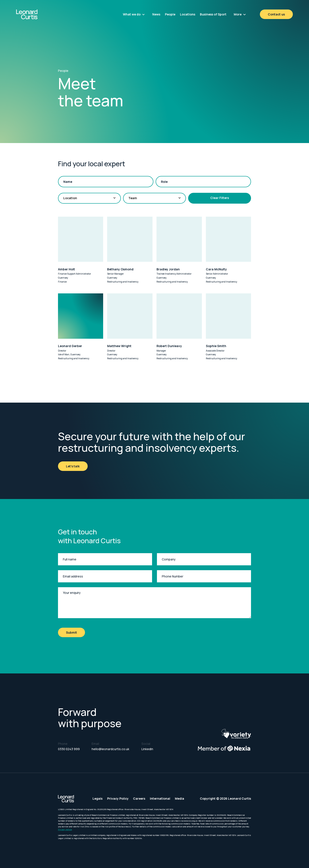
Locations (188, 14)
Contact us (276, 14)
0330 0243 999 (69, 749)
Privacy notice (65, 830)
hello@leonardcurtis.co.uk (110, 749)
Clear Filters (220, 198)
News (156, 14)
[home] (37, 14)
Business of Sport (213, 14)
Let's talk (73, 466)
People (170, 14)
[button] (134, 14)
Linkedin (147, 749)
